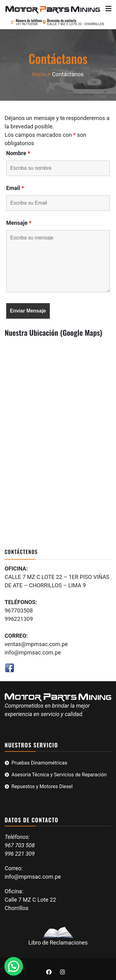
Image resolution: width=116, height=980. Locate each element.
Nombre (18, 153)
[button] (14, 966)
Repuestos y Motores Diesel (42, 786)
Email (15, 188)
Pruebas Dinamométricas (39, 763)
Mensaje (19, 223)
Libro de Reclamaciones (58, 936)
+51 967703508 (27, 24)
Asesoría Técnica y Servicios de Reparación (59, 775)
